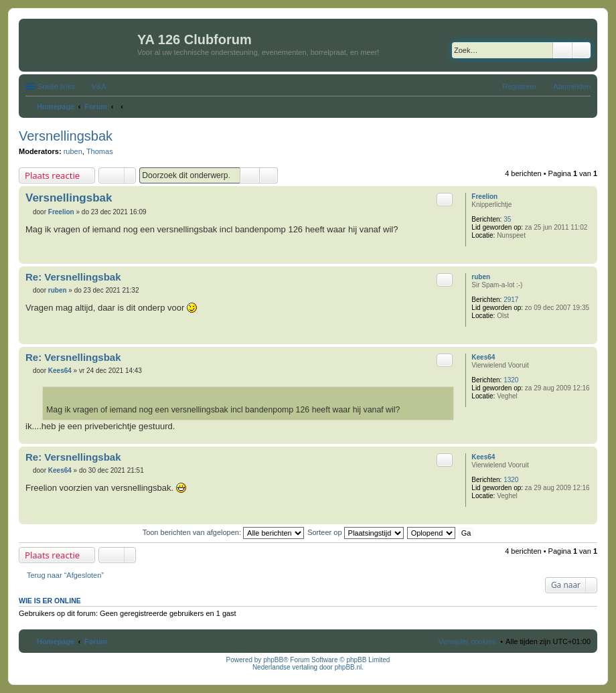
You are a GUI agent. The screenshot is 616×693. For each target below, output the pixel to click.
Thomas (100, 151)
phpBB (273, 660)
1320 (511, 380)
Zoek (562, 50)
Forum (96, 641)
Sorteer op (355, 532)
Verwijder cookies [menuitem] (467, 641)
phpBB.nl (349, 667)
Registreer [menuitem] (520, 86)
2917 (511, 300)
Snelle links (56, 86)
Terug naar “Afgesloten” (65, 575)
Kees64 (483, 357)
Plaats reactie (52, 175)
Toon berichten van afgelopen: (223, 532)
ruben (73, 151)
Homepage (56, 641)
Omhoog (587, 257)
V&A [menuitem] (99, 86)
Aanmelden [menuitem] (572, 86)
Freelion (484, 197)
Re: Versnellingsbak (73, 277)
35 (507, 219)
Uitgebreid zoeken (582, 50)
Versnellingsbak (66, 136)
